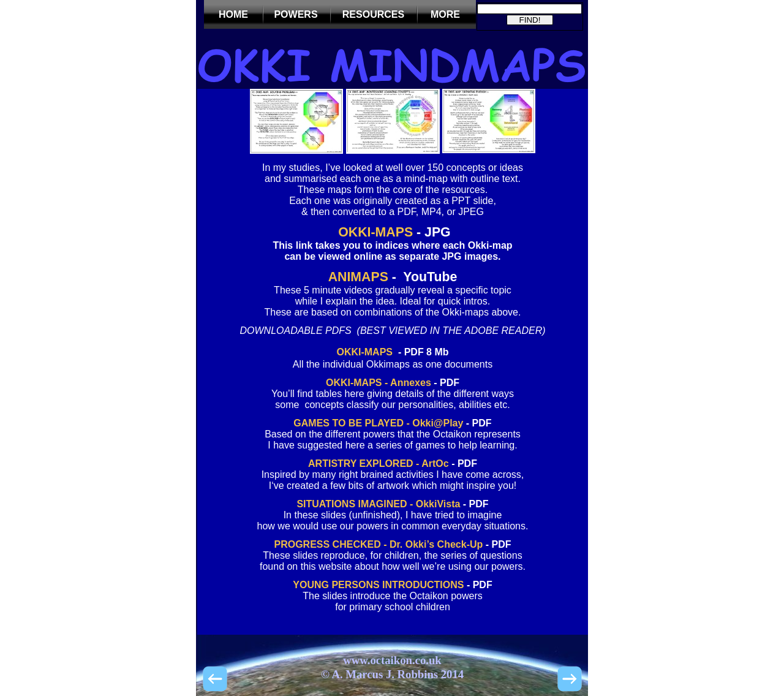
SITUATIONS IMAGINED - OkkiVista (378, 504)
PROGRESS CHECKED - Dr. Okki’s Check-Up (378, 544)
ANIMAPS (358, 277)
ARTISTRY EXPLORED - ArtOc (379, 463)
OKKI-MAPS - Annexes (379, 383)
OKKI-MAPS (374, 232)
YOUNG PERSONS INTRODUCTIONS (378, 585)
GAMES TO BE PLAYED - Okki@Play (378, 423)
